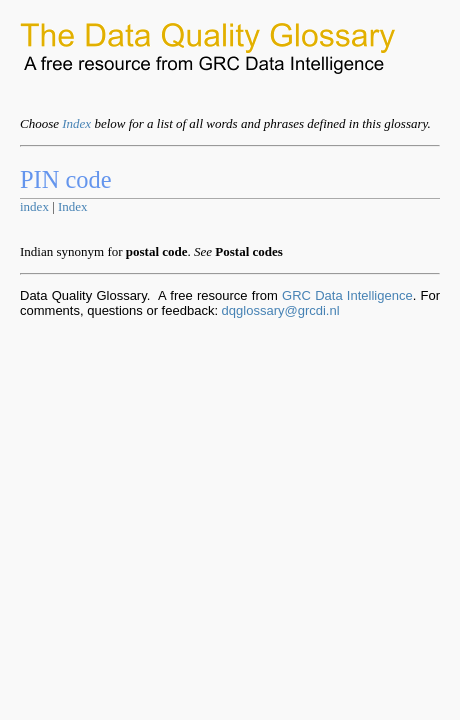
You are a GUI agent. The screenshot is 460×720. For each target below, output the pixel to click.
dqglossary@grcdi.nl (281, 310)
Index (76, 123)
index (34, 206)
